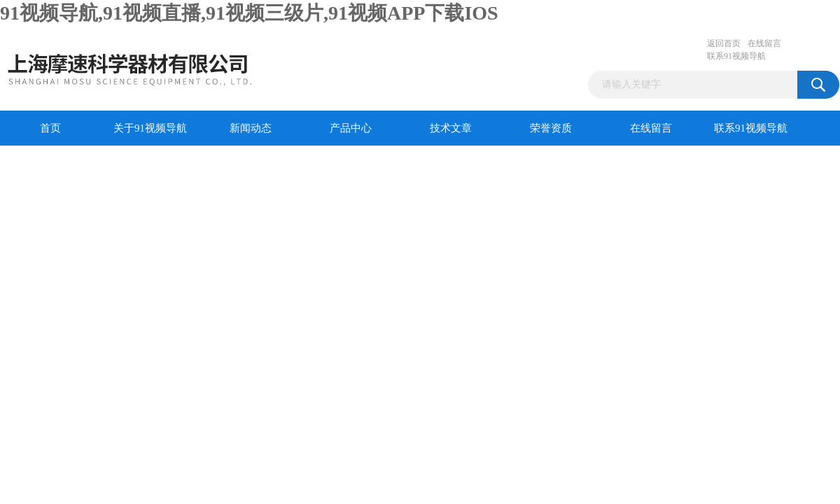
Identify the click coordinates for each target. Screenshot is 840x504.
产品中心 (351, 128)
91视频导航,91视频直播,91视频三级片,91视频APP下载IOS (249, 13)
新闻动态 (251, 128)
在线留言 (764, 43)
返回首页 (724, 43)
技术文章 (451, 128)
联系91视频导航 (736, 56)
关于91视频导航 (150, 128)
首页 (50, 128)
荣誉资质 (551, 128)
